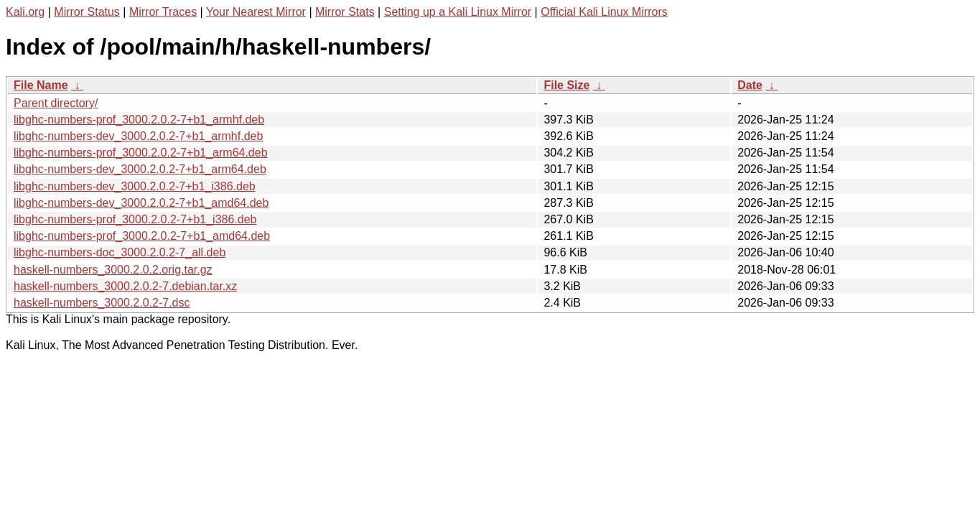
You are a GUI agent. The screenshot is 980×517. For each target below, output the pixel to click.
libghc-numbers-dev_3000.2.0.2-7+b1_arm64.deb (140, 169)
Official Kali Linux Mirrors (604, 12)
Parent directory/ (56, 103)
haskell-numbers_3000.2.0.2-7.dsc (102, 303)
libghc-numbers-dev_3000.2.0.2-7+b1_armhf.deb (138, 136)
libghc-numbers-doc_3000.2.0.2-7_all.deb (120, 252)
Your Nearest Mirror (256, 12)
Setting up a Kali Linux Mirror (458, 12)
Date (750, 85)
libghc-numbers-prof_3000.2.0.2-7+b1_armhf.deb (139, 120)
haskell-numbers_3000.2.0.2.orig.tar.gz (113, 270)
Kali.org (25, 12)
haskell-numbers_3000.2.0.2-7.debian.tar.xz (125, 286)
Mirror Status (87, 12)
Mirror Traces (163, 12)
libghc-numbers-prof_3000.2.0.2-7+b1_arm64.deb (141, 153)
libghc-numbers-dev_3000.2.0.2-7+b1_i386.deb (135, 186)
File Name (41, 85)
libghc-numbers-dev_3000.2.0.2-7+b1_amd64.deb (141, 203)
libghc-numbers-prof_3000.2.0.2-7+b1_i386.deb (135, 219)
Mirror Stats (345, 12)
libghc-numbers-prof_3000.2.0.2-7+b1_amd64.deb (142, 236)
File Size (566, 85)
